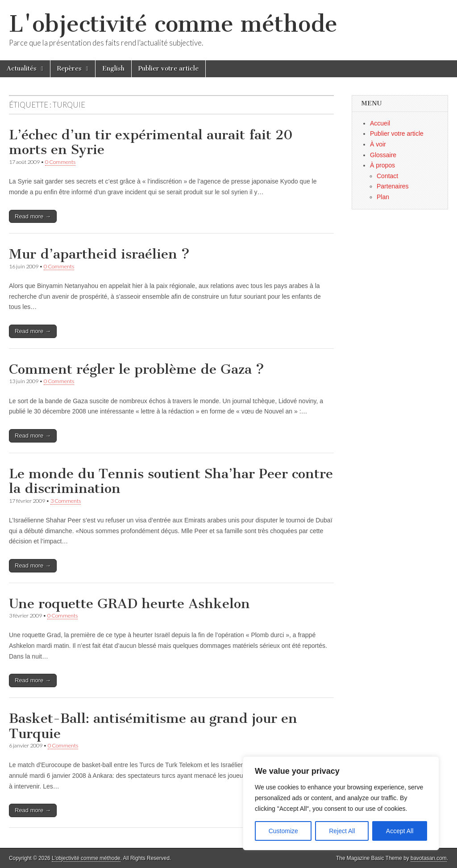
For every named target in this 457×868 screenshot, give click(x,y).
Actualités (22, 69)
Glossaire (383, 155)
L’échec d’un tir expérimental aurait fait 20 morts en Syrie (151, 142)
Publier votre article (168, 69)
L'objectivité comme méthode (173, 24)
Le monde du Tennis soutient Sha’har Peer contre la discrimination (171, 481)
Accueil (380, 123)
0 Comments (60, 162)
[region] (341, 803)
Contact (387, 176)
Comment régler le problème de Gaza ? (137, 369)
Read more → (33, 216)
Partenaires (393, 186)
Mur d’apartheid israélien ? (99, 254)
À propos (382, 165)
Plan (383, 197)
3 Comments (66, 501)
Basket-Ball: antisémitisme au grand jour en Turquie (153, 726)
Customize (283, 831)
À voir (378, 144)
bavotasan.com (429, 858)
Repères (69, 69)
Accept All (400, 831)
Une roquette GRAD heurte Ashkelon (129, 604)
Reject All (342, 831)
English (113, 69)
